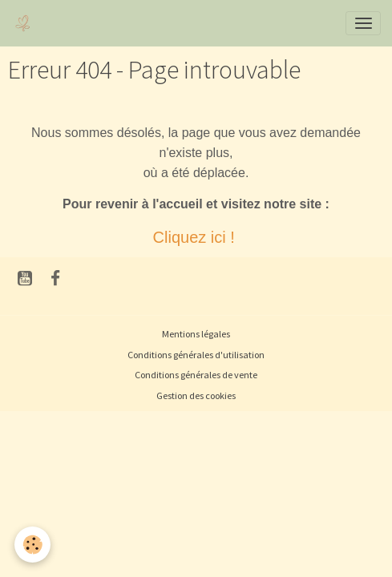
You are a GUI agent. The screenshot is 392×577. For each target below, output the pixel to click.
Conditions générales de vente (196, 375)
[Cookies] (32, 545)
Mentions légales (196, 334)
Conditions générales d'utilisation (196, 355)
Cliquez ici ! (196, 237)
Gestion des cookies (196, 395)
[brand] (26, 23)
